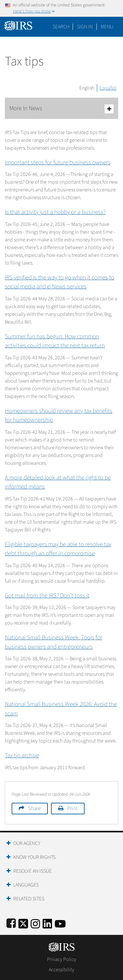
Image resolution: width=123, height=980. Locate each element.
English (87, 88)
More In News (61, 109)
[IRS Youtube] (60, 923)
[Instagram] (35, 923)
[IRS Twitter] (23, 923)
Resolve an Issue (32, 871)
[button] (85, 27)
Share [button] (34, 809)
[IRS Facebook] (11, 923)
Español (108, 88)
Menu (107, 27)
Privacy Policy (62, 959)
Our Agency (27, 843)
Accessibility (61, 970)
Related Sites (29, 899)
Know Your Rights (34, 857)
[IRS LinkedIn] (47, 923)
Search (61, 27)
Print (72, 809)
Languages (26, 885)
